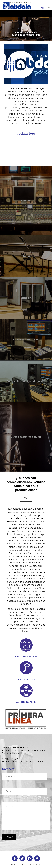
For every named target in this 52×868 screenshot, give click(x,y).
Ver (26, 498)
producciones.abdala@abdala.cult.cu (24, 762)
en (42, 8)
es (49, 8)
